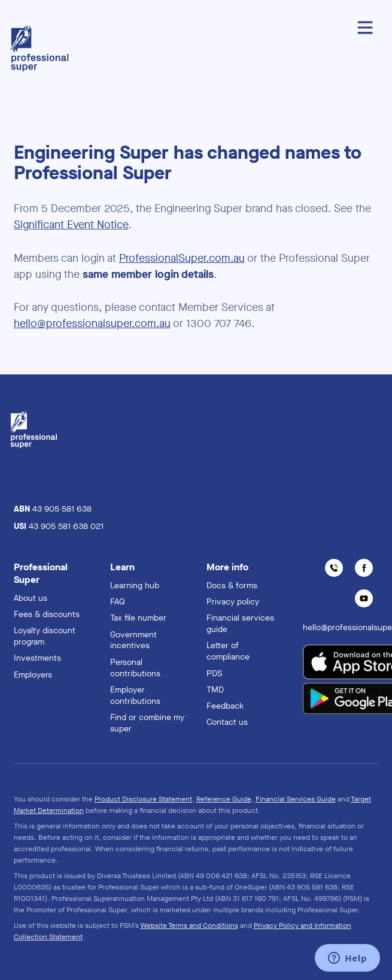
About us (31, 598)
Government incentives (133, 640)
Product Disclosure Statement (143, 799)
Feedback (225, 706)
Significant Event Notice (71, 225)
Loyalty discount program (45, 636)
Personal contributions (135, 668)
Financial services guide (240, 624)
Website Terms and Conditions (189, 925)
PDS (214, 674)
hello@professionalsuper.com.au (92, 323)
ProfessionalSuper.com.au (182, 258)
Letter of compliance (228, 651)
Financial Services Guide (296, 799)
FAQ (118, 602)
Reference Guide (224, 799)
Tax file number (138, 618)
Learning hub (135, 586)
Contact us (227, 722)
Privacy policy (233, 602)
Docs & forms (232, 586)
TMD (215, 690)
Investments (37, 658)
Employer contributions (135, 695)
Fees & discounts (47, 614)
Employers (33, 675)
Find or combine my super (147, 723)
